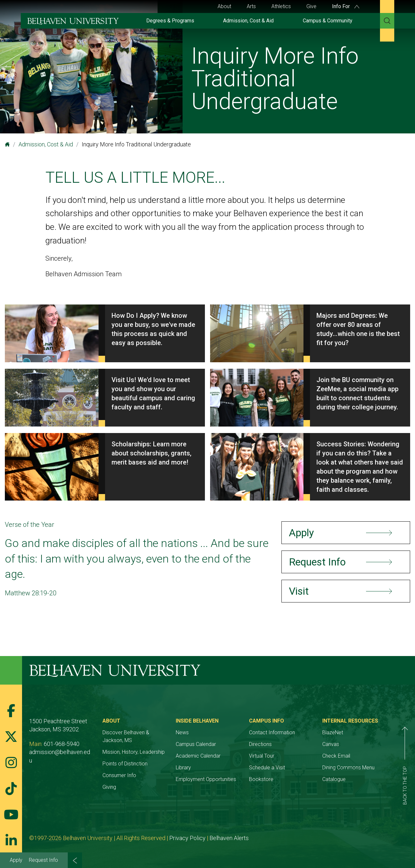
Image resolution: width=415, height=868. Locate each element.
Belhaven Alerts (229, 838)
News (182, 732)
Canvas (331, 744)
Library (183, 768)
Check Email (336, 756)
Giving (109, 787)
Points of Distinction (125, 764)
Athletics (281, 6)
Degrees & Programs (170, 21)
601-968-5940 (62, 744)
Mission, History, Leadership (134, 752)
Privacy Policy (187, 838)
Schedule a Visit (267, 768)
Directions (260, 744)
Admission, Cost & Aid (248, 21)
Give (311, 6)
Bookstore (261, 779)
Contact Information (272, 732)
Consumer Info (119, 775)
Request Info (43, 860)
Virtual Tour (262, 756)
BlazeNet (333, 732)
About (224, 6)
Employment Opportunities (206, 779)
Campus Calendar (196, 744)
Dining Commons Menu (348, 768)
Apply (16, 860)
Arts (251, 6)
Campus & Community (328, 21)
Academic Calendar (198, 756)
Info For (346, 6)
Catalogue (334, 779)
